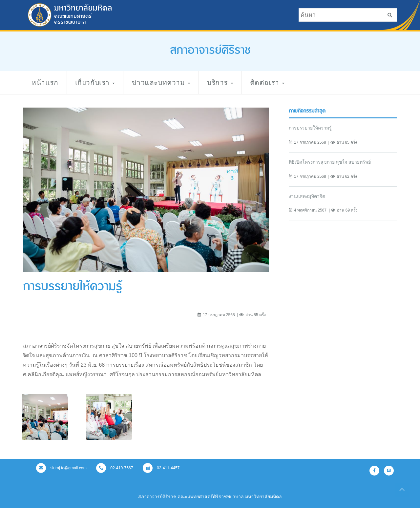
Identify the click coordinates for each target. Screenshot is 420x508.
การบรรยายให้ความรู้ (310, 128)
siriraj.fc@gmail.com (61, 468)
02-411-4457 (161, 468)
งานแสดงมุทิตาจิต (307, 196)
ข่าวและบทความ (161, 82)
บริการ (220, 82)
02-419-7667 (115, 468)
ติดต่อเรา (267, 82)
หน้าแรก (45, 82)
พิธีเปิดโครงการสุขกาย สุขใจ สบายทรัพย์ (330, 162)
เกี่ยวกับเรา (95, 82)
